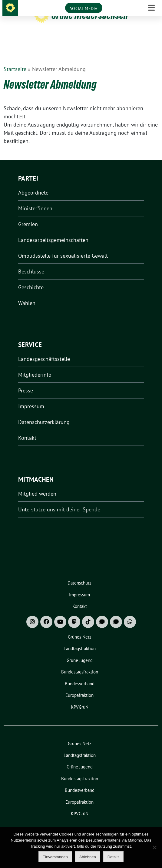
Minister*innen (35, 199)
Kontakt (27, 428)
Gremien (28, 215)
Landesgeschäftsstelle (44, 349)
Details (114, 857)
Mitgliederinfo (35, 365)
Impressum (31, 397)
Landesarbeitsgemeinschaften (53, 231)
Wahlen (27, 294)
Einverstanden (55, 857)
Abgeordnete (33, 183)
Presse (26, 381)
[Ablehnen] (154, 847)
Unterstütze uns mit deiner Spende (59, 500)
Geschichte (31, 278)
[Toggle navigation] (151, 41)
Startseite (15, 60)
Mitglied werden (37, 484)
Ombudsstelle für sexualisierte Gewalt (63, 246)
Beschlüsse (31, 262)
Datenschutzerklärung (44, 413)
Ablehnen (88, 857)
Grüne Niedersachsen (90, 15)
